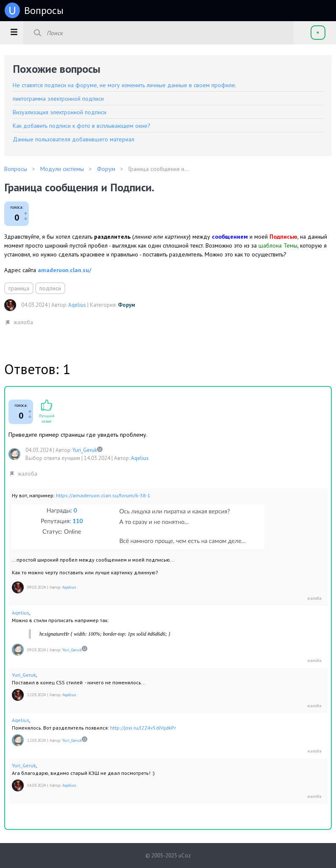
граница (19, 288)
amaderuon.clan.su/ (65, 270)
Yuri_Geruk (85, 450)
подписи (50, 288)
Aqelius (77, 305)
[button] (14, 32)
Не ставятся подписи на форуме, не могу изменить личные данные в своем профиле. (125, 85)
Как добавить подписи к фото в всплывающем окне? (82, 126)
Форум (126, 305)
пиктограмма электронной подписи (58, 99)
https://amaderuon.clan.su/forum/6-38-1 (103, 495)
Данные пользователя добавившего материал (74, 139)
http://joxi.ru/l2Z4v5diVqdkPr (143, 728)
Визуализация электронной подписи (60, 112)
